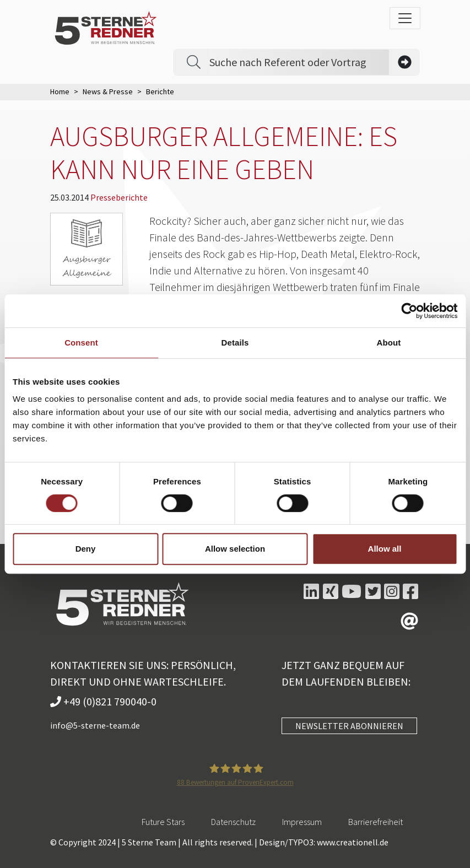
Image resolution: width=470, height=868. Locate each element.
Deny (86, 549)
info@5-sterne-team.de (95, 725)
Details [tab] (235, 343)
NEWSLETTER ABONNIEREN (349, 726)
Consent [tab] (81, 343)
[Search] (299, 62)
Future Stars (163, 822)
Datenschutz (233, 822)
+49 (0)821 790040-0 (103, 701)
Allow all (385, 549)
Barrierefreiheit (376, 822)
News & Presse (108, 91)
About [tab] (389, 343)
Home (60, 91)
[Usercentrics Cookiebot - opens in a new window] (409, 311)
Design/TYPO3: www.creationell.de (324, 842)
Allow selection (235, 549)
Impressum (302, 822)
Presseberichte (119, 197)
